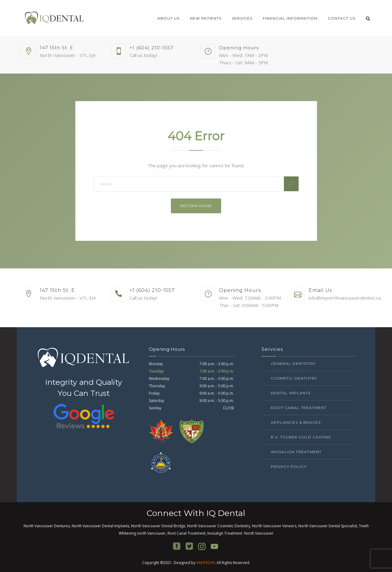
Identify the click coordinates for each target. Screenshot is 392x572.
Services (242, 18)
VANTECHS (205, 563)
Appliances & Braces (296, 422)
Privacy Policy (289, 466)
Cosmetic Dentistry (294, 378)
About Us (168, 18)
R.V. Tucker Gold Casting (301, 437)
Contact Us (341, 18)
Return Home (196, 206)
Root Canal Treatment (299, 408)
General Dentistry (293, 364)
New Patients (206, 18)
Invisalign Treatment (296, 452)
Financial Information (290, 18)
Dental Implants (291, 393)
